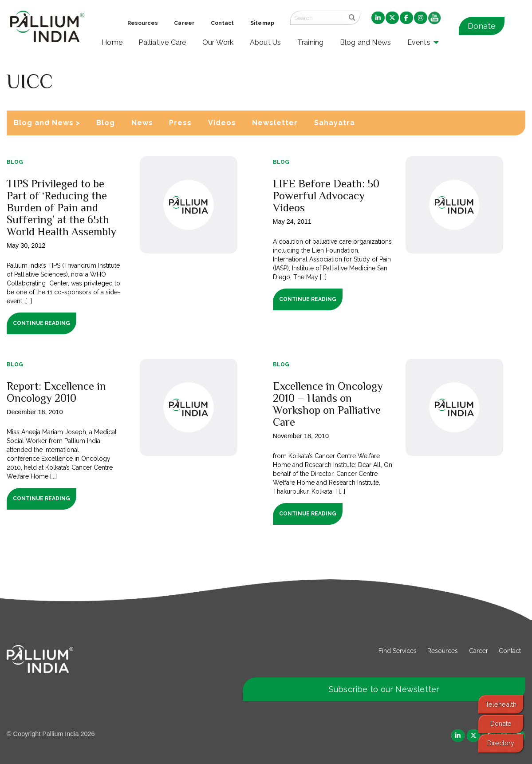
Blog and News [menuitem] (365, 42)
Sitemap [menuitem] (262, 23)
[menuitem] (378, 18)
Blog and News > (47, 123)
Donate (482, 26)
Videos (222, 123)
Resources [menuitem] (143, 23)
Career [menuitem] (184, 23)
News (142, 123)
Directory (501, 743)
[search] (352, 18)
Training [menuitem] (311, 42)
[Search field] (317, 18)
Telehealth (501, 704)
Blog (106, 123)
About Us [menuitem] (266, 42)
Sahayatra (335, 123)
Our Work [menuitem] (218, 42)
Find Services (398, 651)
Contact (510, 651)
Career (479, 651)
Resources (443, 651)
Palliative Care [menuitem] (162, 42)
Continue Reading (41, 323)
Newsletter (275, 123)
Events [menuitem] (419, 42)
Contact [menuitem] (223, 23)
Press (180, 123)
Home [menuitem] (112, 42)
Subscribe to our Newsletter (384, 689)
